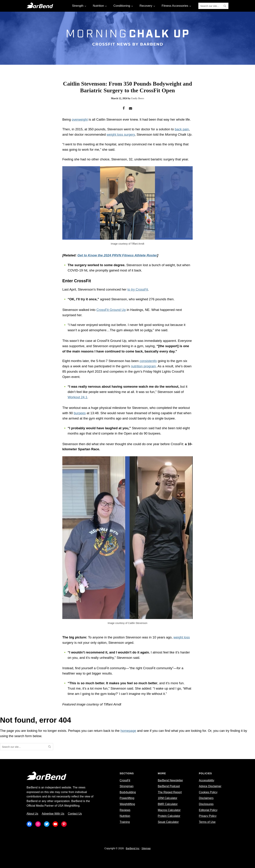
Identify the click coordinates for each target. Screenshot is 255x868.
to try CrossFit (138, 289)
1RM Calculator (168, 798)
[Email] (131, 109)
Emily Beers (138, 98)
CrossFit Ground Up (111, 310)
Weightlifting (127, 804)
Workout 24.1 (77, 397)
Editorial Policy (208, 810)
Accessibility (207, 780)
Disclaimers (206, 798)
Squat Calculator (168, 822)
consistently (148, 361)
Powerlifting (127, 798)
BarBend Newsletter (170, 780)
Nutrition (125, 816)
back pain (182, 129)
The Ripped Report (170, 792)
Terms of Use (207, 822)
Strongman (127, 786)
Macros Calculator (169, 810)
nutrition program (143, 366)
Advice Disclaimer (210, 786)
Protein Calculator (169, 816)
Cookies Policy (208, 792)
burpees (80, 413)
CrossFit (125, 780)
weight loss (182, 637)
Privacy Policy (208, 816)
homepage (128, 731)
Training (125, 822)
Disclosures (206, 804)
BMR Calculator (168, 804)
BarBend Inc (133, 848)
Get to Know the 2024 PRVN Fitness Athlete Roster (117, 255)
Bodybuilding (128, 792)
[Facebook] (124, 109)
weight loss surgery (121, 134)
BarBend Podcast (169, 786)
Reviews (125, 810)
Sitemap (146, 848)
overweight (80, 119)
